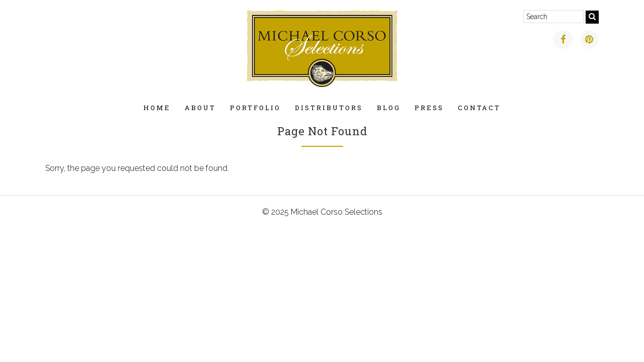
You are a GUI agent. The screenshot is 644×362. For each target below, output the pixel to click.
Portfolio (255, 108)
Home (157, 108)
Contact (479, 108)
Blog (389, 108)
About (200, 108)
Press (429, 108)
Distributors (329, 108)
